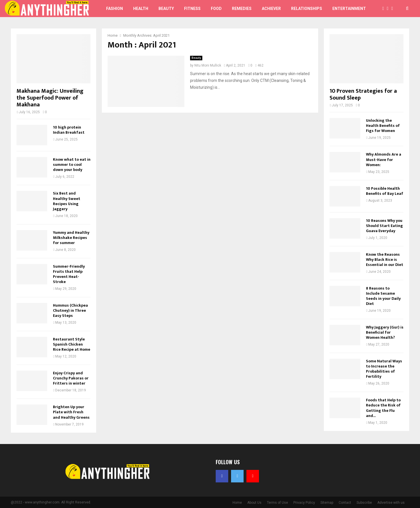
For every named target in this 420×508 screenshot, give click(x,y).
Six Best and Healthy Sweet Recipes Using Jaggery (67, 201)
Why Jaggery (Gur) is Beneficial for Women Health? (385, 332)
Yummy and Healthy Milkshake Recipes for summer (71, 238)
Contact (345, 503)
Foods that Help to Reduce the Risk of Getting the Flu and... (383, 408)
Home (237, 503)
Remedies (242, 9)
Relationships (307, 9)
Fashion (115, 9)
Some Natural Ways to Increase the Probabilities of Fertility (384, 369)
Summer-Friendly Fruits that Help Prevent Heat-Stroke (69, 274)
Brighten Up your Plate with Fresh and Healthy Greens (71, 412)
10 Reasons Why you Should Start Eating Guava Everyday (384, 226)
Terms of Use (277, 503)
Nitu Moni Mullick (208, 65)
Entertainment (349, 9)
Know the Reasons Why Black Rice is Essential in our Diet (385, 260)
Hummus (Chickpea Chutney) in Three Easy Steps (70, 310)
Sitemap (327, 503)
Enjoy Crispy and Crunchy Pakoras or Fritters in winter (71, 378)
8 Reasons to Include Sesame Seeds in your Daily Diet (383, 296)
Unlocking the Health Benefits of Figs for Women (383, 126)
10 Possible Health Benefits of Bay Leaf (385, 191)
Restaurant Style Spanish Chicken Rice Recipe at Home (72, 344)
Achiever (271, 9)
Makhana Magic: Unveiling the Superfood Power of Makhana (50, 98)
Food (216, 9)
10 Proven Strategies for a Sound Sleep (363, 94)
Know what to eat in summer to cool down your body (72, 165)
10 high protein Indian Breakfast (69, 130)
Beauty (166, 9)
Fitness (192, 9)
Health (141, 9)
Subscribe (364, 503)
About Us (254, 503)
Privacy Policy (304, 503)
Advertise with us (391, 503)
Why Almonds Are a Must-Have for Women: (384, 159)
